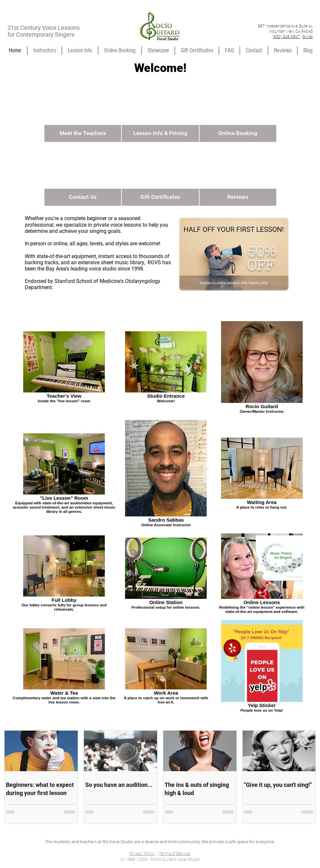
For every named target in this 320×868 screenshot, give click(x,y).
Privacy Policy (142, 853)
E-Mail (308, 37)
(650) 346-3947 (286, 37)
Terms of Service (175, 853)
